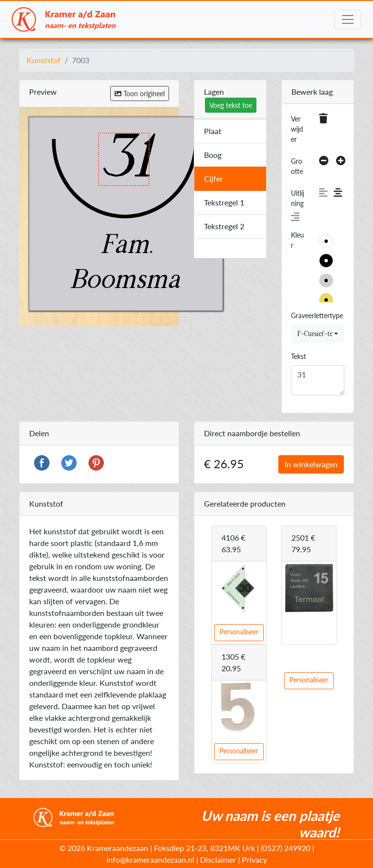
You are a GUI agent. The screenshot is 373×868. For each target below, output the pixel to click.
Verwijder (297, 129)
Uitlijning (297, 198)
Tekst (298, 356)
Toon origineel (140, 94)
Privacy (254, 859)
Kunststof (44, 60)
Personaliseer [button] (239, 632)
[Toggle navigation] (348, 19)
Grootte (297, 166)
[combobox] (318, 334)
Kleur (297, 240)
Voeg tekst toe (231, 105)
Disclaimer (218, 859)
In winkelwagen (311, 464)
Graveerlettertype (317, 315)
